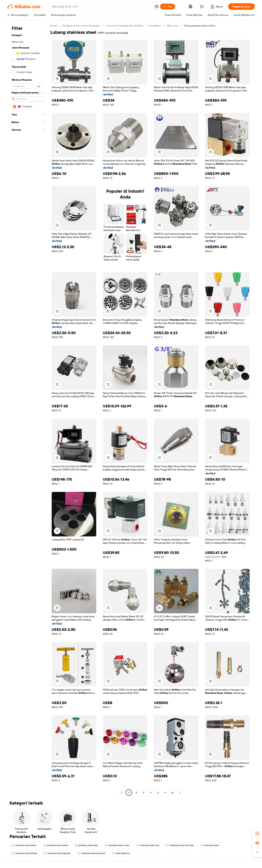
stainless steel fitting (24, 853)
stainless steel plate (24, 845)
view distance (121, 853)
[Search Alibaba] (102, 7)
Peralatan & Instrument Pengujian (81, 26)
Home (54, 26)
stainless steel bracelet (91, 853)
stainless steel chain (117, 845)
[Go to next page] (180, 793)
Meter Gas (173, 26)
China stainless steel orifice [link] (200, 26)
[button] (156, 7)
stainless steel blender (57, 853)
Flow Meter (155, 26)
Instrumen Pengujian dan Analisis (124, 26)
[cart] (202, 7)
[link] (257, 833)
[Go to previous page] (122, 793)
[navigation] (28, 410)
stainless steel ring (148, 845)
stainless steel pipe (86, 845)
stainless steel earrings (180, 845)
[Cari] (168, 7)
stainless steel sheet (55, 845)
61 (172, 793)
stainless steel (210, 845)
